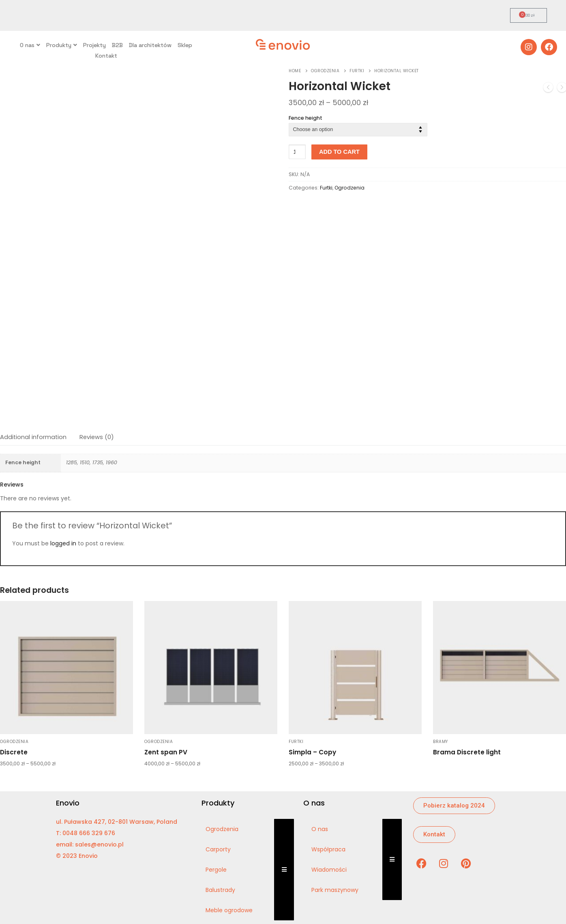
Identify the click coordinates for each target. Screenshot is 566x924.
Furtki (357, 71)
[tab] (33, 437)
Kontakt (106, 56)
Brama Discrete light (467, 752)
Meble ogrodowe (229, 910)
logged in (63, 543)
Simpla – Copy (312, 752)
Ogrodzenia (325, 71)
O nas (30, 45)
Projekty (94, 45)
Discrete (14, 752)
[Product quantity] (297, 152)
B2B (117, 45)
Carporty (218, 849)
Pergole (216, 870)
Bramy (441, 742)
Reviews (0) (97, 437)
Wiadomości (329, 870)
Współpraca (328, 849)
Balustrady (220, 890)
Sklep (185, 45)
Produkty (62, 45)
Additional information (33, 437)
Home (295, 71)
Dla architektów (150, 45)
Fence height (306, 118)
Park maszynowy (335, 890)
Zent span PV (166, 752)
